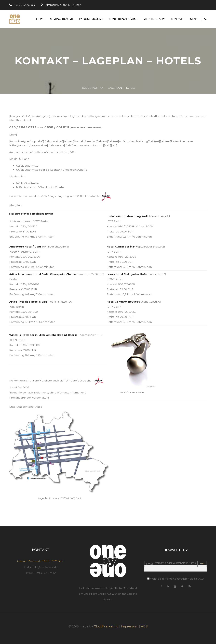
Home (41, 19)
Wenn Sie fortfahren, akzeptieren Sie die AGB (175, 579)
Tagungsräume (91, 19)
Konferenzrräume (123, 19)
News (194, 19)
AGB (144, 626)
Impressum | (131, 626)
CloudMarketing (106, 626)
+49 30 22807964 (24, 5)
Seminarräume (62, 19)
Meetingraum (154, 19)
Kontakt (178, 19)
